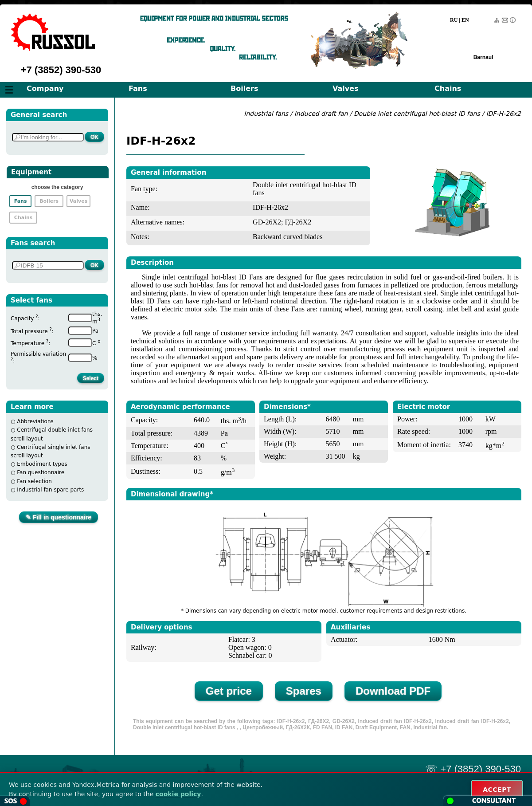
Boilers (244, 88)
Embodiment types (42, 464)
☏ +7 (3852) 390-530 (473, 769)
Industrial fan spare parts (50, 490)
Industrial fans (266, 114)
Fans (138, 88)
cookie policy (178, 794)
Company (45, 88)
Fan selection (34, 481)
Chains (448, 88)
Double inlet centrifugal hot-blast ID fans (418, 114)
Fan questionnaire (41, 472)
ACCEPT (497, 790)
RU (454, 20)
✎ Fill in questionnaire (59, 517)
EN (465, 20)
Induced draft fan (321, 114)
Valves (346, 88)
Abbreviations (35, 421)
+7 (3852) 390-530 (61, 70)
